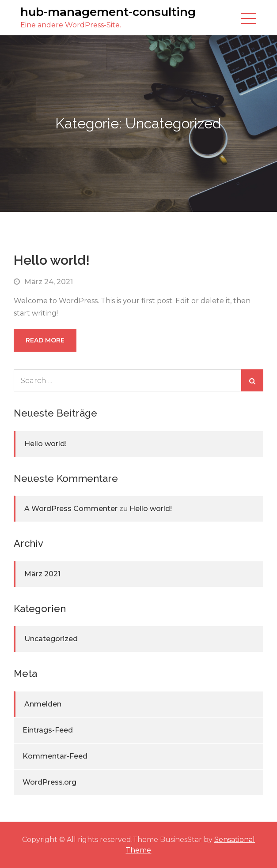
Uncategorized (51, 639)
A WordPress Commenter (71, 509)
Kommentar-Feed (55, 756)
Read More (45, 340)
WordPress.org (49, 782)
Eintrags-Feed (48, 730)
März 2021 (42, 574)
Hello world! (52, 260)
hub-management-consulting (108, 12)
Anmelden (43, 704)
